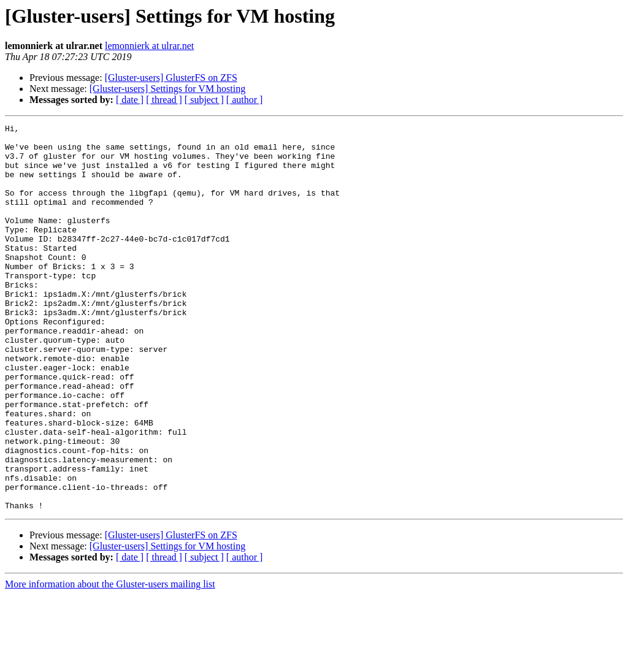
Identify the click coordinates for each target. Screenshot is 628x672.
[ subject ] (204, 100)
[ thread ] (164, 100)
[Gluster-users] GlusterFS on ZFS (171, 78)
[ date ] (130, 100)
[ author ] (245, 100)
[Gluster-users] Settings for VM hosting (167, 89)
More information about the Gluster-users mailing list (110, 661)
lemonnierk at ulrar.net (149, 46)
